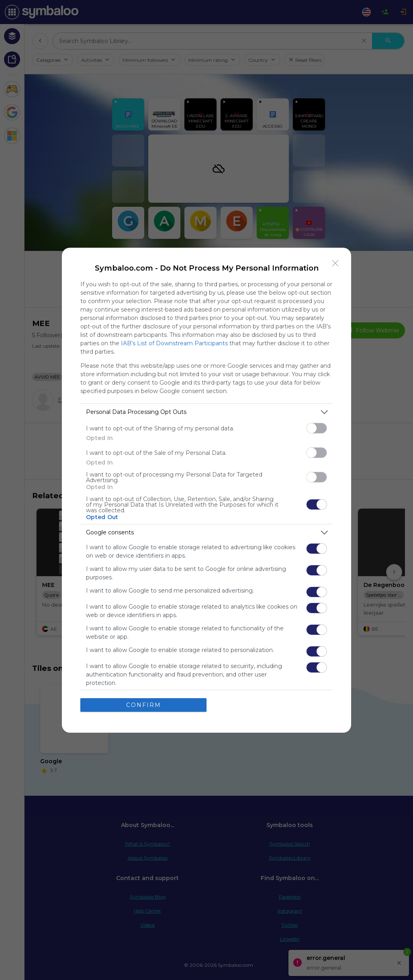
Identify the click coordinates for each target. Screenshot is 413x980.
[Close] (335, 263)
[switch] (317, 428)
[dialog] (206, 490)
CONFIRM (144, 705)
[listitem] (206, 412)
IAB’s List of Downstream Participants (174, 343)
